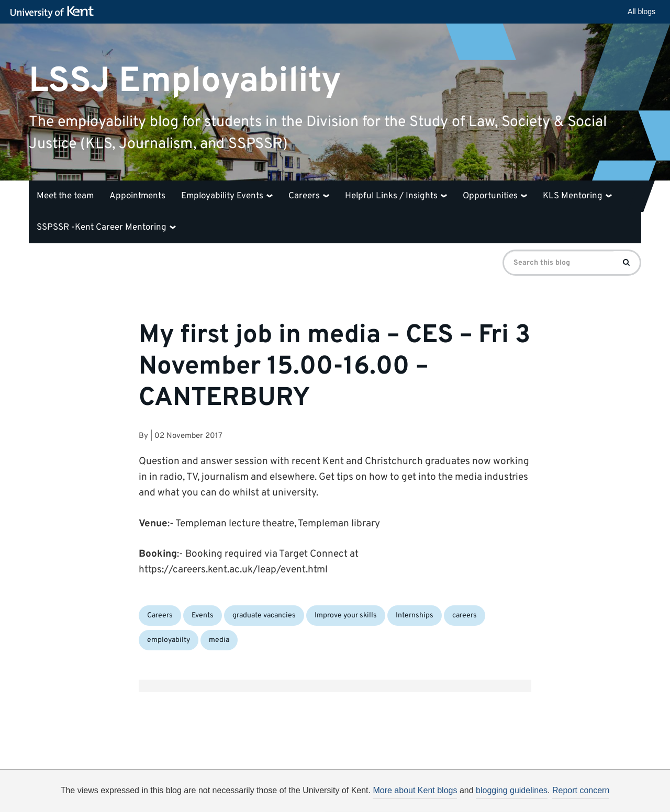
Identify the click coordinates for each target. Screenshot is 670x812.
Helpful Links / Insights (396, 196)
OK (506, 794)
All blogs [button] (641, 12)
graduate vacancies (264, 616)
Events (203, 616)
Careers (309, 196)
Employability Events (227, 196)
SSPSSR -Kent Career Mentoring (106, 228)
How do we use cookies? (404, 793)
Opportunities (495, 196)
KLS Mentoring (577, 196)
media (219, 640)
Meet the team (65, 196)
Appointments (137, 196)
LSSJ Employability (185, 81)
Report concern (581, 790)
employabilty (169, 640)
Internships (415, 616)
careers (465, 616)
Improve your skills (346, 616)
